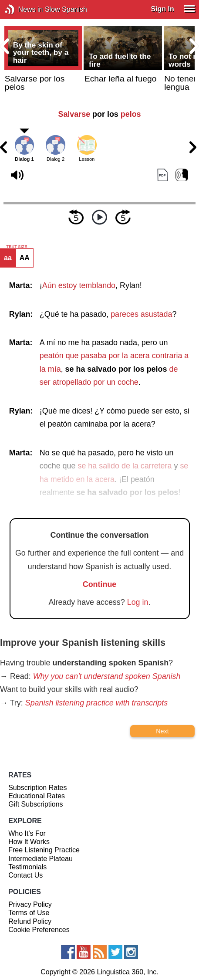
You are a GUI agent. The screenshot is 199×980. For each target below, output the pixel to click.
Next (162, 731)
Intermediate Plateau (40, 859)
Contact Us (25, 875)
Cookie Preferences (39, 930)
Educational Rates (37, 796)
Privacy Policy (30, 904)
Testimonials (27, 867)
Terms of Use (29, 913)
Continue (100, 584)
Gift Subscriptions (35, 804)
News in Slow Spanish (23, 9)
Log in (138, 602)
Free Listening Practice (44, 850)
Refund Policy (30, 921)
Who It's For (27, 833)
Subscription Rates (37, 788)
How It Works (29, 842)
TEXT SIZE (17, 247)
